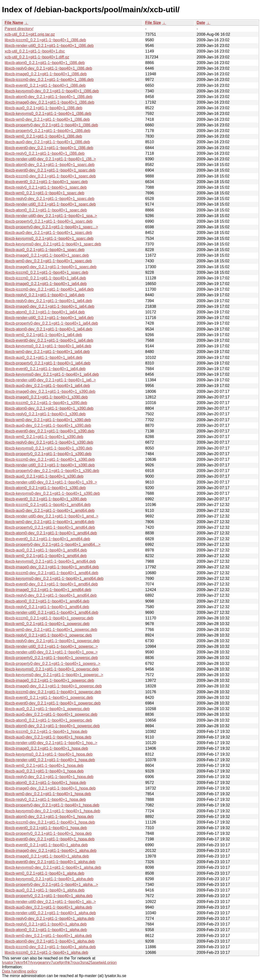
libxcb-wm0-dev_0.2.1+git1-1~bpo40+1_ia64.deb (47, 352)
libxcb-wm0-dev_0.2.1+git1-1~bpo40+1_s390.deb (48, 420)
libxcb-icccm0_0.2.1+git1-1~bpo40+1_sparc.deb (46, 272)
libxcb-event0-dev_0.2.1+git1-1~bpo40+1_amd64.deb (51, 584)
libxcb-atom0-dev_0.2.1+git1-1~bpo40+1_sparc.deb (50, 165)
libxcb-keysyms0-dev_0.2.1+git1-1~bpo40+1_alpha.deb (53, 867)
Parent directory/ (19, 29)
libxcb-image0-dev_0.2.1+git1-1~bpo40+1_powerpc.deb (53, 686)
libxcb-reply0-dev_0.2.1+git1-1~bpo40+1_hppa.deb (49, 777)
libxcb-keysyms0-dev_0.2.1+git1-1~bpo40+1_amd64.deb (54, 578)
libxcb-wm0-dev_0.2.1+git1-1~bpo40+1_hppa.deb (48, 794)
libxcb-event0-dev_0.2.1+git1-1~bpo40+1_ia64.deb (49, 340)
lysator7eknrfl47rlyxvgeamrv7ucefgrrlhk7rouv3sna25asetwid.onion (59, 963)
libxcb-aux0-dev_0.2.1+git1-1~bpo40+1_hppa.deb (48, 737)
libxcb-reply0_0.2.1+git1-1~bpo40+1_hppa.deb (45, 799)
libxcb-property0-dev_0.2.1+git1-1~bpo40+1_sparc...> (51, 227)
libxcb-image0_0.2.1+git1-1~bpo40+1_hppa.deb (46, 748)
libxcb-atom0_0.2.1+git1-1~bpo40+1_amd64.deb (47, 601)
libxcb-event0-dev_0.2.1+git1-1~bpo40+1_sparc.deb (50, 170)
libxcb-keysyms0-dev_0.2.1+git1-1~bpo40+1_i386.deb (52, 91)
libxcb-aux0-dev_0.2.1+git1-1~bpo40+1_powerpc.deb (51, 714)
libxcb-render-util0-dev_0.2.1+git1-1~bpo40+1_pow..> (51, 652)
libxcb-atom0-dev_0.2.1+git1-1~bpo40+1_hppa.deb (49, 817)
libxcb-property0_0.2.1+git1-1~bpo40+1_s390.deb (48, 454)
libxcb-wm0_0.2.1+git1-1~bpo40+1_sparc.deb (44, 193)
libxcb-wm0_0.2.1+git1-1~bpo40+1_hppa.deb (44, 765)
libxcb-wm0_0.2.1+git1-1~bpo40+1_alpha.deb (44, 873)
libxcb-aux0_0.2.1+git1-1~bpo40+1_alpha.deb (45, 890)
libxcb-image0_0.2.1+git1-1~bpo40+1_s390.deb (46, 397)
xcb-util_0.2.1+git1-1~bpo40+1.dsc (35, 51)
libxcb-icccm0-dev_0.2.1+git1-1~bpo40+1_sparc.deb (50, 176)
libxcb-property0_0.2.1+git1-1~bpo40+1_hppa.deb (48, 833)
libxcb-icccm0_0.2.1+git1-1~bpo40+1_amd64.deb (48, 505)
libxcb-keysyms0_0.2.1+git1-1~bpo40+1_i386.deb (48, 114)
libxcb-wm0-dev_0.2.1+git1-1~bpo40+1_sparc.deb (48, 261)
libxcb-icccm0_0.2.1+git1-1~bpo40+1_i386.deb (45, 40)
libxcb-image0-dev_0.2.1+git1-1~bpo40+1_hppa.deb (50, 788)
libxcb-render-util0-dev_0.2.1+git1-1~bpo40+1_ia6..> (50, 380)
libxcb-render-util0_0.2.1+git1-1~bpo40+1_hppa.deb (50, 760)
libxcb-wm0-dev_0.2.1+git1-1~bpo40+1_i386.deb (47, 119)
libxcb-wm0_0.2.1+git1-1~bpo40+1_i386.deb (43, 136)
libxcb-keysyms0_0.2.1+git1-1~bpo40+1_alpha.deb (49, 879)
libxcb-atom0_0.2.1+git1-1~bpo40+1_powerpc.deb (48, 720)
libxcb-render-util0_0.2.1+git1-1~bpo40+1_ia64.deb (49, 318)
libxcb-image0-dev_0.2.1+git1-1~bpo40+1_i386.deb (49, 102)
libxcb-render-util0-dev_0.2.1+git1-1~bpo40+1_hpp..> (51, 743)
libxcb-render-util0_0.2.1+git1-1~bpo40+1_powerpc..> (51, 646)
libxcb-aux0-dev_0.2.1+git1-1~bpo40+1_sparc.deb (48, 233)
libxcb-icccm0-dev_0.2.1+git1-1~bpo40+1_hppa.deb (50, 822)
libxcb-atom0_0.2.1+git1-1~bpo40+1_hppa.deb (45, 783)
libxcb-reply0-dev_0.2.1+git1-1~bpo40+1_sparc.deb (49, 199)
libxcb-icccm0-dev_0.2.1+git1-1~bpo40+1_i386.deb (49, 80)
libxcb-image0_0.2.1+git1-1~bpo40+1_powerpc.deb (49, 680)
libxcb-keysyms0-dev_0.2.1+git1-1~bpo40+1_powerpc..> (54, 675)
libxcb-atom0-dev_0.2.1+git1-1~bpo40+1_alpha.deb (50, 941)
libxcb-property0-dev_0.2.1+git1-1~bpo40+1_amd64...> (53, 545)
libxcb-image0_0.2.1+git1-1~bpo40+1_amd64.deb (48, 590)
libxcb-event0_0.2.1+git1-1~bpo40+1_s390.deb (46, 499)
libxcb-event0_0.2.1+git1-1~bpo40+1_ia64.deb (45, 369)
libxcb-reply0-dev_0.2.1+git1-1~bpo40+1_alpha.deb (49, 919)
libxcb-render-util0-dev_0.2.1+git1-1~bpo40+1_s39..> (51, 482)
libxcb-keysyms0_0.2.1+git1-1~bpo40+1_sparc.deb (49, 238)
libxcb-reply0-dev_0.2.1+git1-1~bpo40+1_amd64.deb (51, 595)
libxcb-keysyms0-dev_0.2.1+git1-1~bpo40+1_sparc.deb (53, 244)
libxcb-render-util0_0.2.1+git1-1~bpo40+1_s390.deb (50, 465)
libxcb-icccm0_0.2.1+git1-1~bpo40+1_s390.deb (46, 403)
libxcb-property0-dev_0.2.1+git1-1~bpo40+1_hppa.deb (52, 805)
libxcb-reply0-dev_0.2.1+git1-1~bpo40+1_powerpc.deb (52, 641)
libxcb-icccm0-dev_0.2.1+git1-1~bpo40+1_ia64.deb (49, 289)
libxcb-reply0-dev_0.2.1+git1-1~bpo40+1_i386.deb (48, 68)
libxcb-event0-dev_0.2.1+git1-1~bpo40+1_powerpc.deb (53, 703)
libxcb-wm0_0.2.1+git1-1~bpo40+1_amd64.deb (46, 556)
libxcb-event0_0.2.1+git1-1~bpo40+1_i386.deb (45, 85)
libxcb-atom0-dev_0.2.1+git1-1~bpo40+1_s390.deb (49, 408)
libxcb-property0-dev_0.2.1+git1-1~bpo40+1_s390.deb (52, 471)
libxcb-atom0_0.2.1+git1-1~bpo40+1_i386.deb (45, 63)
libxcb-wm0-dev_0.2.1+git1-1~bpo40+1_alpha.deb (48, 936)
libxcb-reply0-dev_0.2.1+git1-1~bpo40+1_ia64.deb (48, 301)
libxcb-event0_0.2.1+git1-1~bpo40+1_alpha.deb (46, 845)
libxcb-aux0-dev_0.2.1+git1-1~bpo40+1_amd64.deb (50, 511)
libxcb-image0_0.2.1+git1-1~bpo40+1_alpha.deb (47, 856)
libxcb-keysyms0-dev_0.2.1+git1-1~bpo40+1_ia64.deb (52, 374)
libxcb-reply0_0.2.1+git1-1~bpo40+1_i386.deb (45, 153)
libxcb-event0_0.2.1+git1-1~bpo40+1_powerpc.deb (49, 698)
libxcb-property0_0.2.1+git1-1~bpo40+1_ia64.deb (47, 363)
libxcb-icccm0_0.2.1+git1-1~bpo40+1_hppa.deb (46, 732)
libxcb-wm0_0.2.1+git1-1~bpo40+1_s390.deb (44, 437)
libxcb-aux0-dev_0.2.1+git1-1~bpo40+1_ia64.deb (47, 386)
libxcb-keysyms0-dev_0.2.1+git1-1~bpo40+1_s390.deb (52, 493)
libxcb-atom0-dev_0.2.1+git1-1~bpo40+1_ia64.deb (48, 329)
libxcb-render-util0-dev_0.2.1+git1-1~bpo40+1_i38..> (50, 159)
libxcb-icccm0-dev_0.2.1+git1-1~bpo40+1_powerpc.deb (53, 692)
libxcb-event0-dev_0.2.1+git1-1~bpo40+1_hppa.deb (50, 839)
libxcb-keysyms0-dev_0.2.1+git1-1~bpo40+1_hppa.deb (52, 811)
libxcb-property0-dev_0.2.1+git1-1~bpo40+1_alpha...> (51, 885)
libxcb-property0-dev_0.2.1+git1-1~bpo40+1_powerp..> (53, 664)
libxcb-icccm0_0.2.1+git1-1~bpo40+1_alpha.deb (46, 952)
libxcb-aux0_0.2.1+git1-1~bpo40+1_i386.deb (43, 108)
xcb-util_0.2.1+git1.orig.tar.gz (30, 34)
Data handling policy (20, 971)
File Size (153, 23)
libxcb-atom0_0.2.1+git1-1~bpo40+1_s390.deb (45, 488)
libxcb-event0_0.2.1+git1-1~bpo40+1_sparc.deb (46, 182)
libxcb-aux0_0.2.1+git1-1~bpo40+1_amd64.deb (46, 550)
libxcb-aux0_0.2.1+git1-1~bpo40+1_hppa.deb (44, 771)
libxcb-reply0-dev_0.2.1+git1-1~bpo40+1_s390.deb (49, 442)
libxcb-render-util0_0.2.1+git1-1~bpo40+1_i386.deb (49, 46)
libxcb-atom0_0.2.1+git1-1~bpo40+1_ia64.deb (45, 312)
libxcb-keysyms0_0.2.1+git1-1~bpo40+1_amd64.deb (50, 561)
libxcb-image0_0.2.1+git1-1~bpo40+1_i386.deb (46, 74)
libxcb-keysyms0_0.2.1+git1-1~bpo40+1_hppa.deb (49, 754)
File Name (14, 23)
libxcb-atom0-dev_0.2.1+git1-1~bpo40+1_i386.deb (48, 97)
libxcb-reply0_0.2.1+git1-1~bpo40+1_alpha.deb (46, 924)
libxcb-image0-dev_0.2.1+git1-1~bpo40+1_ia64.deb (49, 306)
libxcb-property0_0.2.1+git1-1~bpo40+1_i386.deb (47, 131)
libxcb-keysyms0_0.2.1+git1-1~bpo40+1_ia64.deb (48, 346)
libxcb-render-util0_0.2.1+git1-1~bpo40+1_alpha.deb (50, 913)
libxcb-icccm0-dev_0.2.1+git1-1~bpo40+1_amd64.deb (51, 573)
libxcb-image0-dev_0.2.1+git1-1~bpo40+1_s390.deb (50, 391)
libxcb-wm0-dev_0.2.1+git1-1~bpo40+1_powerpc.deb (51, 630)
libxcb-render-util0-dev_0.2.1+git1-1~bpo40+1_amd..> (51, 516)
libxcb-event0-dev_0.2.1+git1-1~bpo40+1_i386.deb (49, 148)
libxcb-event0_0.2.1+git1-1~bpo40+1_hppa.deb (46, 828)
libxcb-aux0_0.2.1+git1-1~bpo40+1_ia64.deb (43, 358)
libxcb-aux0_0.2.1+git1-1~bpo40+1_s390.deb (44, 476)
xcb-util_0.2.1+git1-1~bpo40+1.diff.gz (37, 57)
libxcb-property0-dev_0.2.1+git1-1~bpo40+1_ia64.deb (51, 323)
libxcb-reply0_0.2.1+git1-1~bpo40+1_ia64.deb (45, 295)
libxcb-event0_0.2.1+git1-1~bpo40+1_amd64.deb (47, 539)
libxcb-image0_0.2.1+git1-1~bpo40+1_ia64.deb (46, 284)
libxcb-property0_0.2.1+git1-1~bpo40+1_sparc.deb (49, 221)
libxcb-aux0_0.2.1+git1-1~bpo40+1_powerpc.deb (47, 709)
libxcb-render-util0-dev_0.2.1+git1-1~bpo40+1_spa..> (51, 216)
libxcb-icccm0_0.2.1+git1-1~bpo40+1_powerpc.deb (49, 618)
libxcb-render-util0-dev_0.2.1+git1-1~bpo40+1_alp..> (50, 902)
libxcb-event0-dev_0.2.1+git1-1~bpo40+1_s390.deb (49, 431)
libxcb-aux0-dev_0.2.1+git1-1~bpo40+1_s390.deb (48, 425)
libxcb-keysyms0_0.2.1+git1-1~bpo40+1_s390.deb (48, 448)
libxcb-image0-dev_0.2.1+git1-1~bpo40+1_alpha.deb (51, 851)
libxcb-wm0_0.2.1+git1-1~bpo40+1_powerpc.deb (47, 624)
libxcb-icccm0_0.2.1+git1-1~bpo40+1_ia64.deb (45, 278)
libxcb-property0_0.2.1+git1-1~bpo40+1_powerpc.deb (51, 658)
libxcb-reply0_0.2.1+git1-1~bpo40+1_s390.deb (45, 414)
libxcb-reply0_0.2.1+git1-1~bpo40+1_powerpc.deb (48, 635)
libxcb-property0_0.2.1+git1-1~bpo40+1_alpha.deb (49, 896)
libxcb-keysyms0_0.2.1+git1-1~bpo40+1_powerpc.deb (52, 669)
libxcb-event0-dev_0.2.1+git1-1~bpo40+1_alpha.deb (50, 862)
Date (201, 23)
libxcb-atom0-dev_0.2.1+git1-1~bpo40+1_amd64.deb (51, 533)
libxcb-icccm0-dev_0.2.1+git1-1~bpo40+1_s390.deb (50, 459)
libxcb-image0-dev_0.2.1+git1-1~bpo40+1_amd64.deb (52, 567)
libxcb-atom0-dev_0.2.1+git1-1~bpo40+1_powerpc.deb (52, 726)
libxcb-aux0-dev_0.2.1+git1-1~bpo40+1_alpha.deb (48, 907)
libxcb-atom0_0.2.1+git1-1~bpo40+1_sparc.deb (46, 210)
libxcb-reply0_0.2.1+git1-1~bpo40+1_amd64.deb (47, 607)
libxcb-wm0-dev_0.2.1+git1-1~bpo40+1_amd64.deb (49, 522)
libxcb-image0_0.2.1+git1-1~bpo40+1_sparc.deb (47, 255)
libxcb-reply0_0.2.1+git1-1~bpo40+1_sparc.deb (46, 187)
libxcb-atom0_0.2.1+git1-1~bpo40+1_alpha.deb (46, 930)
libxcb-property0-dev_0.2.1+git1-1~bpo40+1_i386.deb (51, 125)
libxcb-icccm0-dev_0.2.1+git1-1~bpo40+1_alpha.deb (50, 947)
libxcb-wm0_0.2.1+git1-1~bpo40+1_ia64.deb (43, 335)
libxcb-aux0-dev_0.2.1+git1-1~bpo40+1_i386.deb (47, 142)
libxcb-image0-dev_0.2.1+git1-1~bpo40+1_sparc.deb (51, 267)
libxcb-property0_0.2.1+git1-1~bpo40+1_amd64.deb (50, 527)
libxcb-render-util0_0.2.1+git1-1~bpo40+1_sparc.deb (50, 204)
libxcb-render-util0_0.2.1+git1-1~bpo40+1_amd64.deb (51, 612)
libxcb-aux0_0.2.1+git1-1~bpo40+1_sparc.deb (45, 250)
